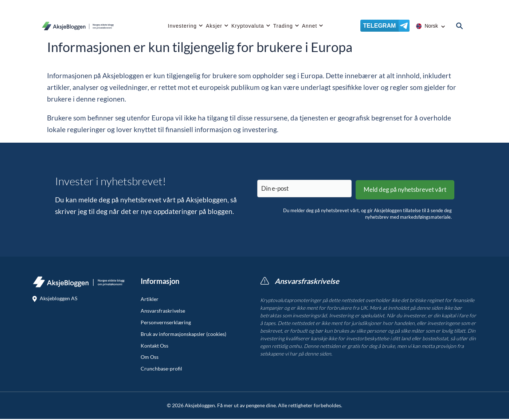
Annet (310, 27)
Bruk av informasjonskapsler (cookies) (183, 335)
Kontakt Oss (154, 347)
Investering (182, 27)
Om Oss (150, 358)
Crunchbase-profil (161, 370)
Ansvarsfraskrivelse (163, 312)
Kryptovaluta (248, 27)
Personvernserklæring (166, 324)
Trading (283, 27)
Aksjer (214, 27)
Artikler (150, 300)
